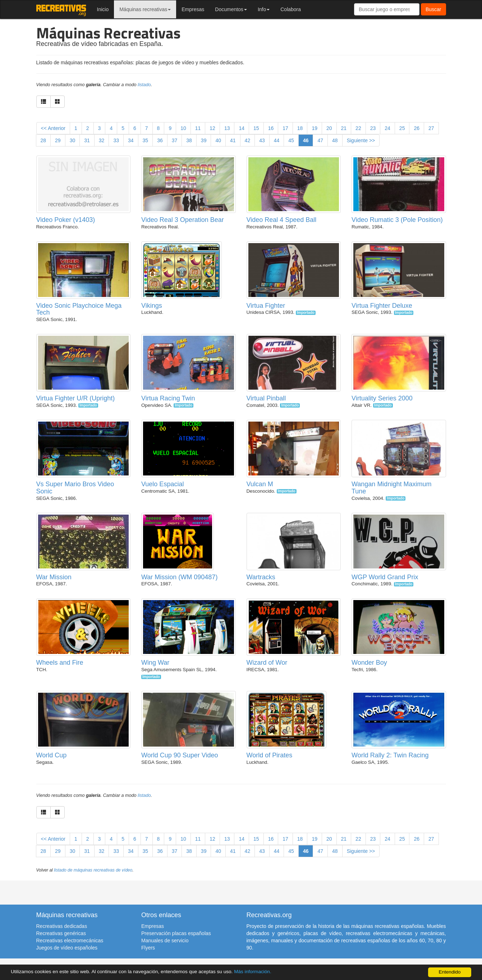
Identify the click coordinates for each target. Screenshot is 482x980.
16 (271, 128)
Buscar (433, 9)
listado (144, 85)
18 (300, 128)
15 (256, 128)
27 (431, 128)
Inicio (103, 9)
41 (233, 140)
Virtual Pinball (266, 398)
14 (242, 128)
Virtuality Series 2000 (382, 398)
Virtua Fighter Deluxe (382, 306)
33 (116, 140)
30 (73, 140)
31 (87, 140)
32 (102, 140)
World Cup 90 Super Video (180, 755)
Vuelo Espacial (162, 484)
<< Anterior (53, 128)
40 (218, 140)
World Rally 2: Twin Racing (390, 755)
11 (198, 128)
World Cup (52, 755)
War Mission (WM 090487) (179, 577)
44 (277, 140)
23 (373, 128)
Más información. (253, 972)
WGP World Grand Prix (385, 577)
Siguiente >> (361, 140)
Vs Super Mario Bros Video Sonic (75, 488)
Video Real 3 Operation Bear (183, 220)
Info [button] (264, 9)
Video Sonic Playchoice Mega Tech (79, 309)
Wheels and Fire (60, 663)
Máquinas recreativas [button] (145, 9)
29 (58, 140)
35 (146, 140)
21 (344, 128)
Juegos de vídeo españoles (67, 948)
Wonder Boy (369, 663)
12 (212, 128)
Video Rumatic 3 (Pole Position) (397, 220)
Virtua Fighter (266, 306)
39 (204, 140)
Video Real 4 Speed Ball (282, 220)
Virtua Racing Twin (168, 398)
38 (189, 140)
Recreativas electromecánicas (70, 940)
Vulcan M (260, 484)
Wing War (155, 663)
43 (262, 140)
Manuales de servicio (165, 940)
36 (160, 140)
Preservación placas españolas (176, 933)
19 (315, 128)
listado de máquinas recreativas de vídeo (93, 870)
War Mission (54, 577)
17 (285, 128)
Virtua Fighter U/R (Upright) (76, 398)
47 (320, 140)
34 (131, 140)
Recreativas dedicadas (62, 926)
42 (248, 140)
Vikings (152, 306)
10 (183, 128)
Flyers (148, 948)
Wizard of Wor (267, 663)
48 (335, 140)
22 (358, 128)
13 (227, 128)
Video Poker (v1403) (66, 220)
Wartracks (261, 577)
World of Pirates (270, 755)
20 (329, 128)
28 (43, 140)
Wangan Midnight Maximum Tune (391, 488)
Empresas (193, 9)
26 (417, 128)
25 (402, 128)
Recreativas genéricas (61, 933)
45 (291, 140)
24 (387, 128)
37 (175, 140)
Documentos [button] (231, 9)
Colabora (291, 9)
